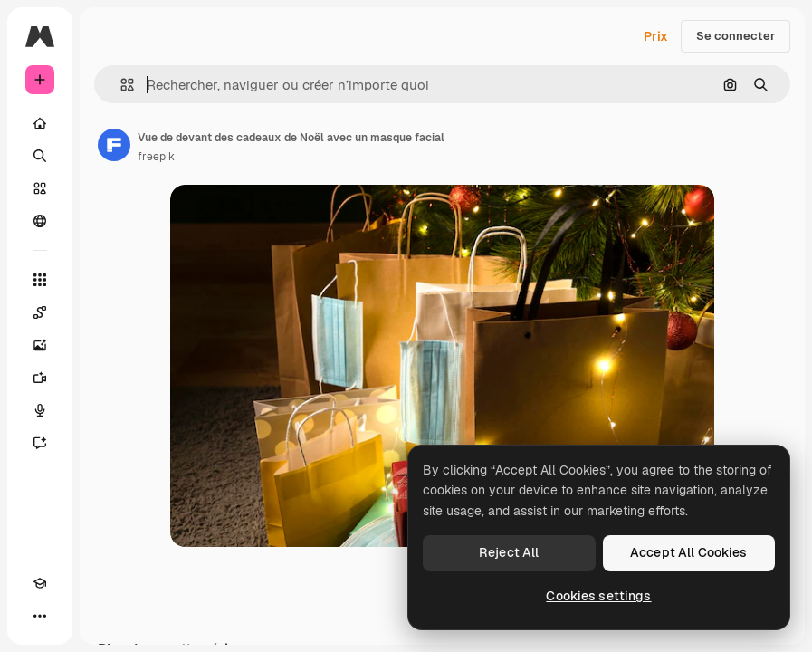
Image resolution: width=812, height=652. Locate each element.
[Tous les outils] (40, 280)
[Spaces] (40, 312)
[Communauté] (40, 221)
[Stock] (40, 188)
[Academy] (40, 583)
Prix (656, 36)
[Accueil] (40, 123)
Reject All (509, 552)
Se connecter (736, 36)
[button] (120, 85)
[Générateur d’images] (40, 345)
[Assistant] (40, 443)
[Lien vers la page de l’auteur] (114, 145)
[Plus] (40, 616)
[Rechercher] (40, 156)
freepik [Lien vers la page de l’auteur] (156, 157)
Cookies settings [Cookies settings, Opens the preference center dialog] (598, 596)
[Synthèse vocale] (40, 410)
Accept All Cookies (689, 552)
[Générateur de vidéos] (40, 378)
